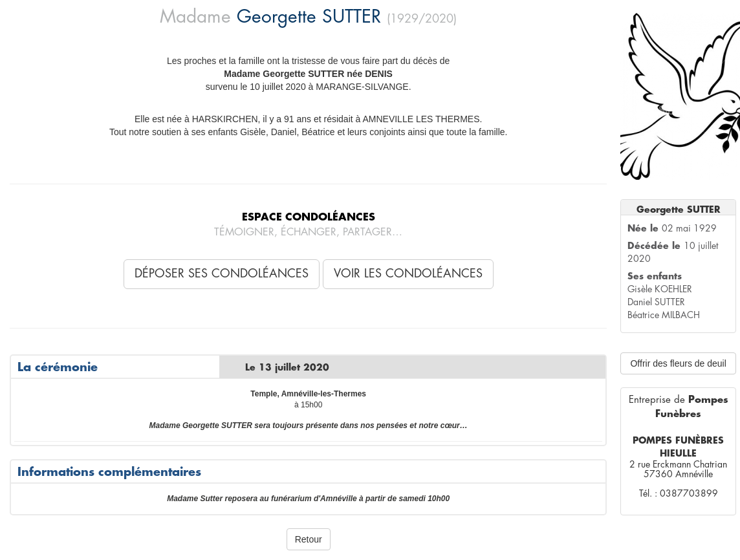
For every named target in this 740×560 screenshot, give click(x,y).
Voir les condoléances (408, 274)
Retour (309, 539)
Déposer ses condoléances (222, 274)
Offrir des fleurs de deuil (678, 363)
